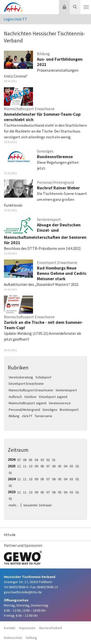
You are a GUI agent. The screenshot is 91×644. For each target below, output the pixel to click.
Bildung (14, 416)
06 (25, 460)
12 (19, 466)
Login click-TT (15, 19)
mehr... (13, 505)
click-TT (27, 416)
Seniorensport (66, 390)
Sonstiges (50, 410)
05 (31, 460)
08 (42, 466)
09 (36, 466)
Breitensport (69, 410)
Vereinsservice (60, 403)
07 (19, 460)
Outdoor (30, 397)
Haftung (31, 638)
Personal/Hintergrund (24, 410)
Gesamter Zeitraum (37, 505)
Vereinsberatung (21, 377)
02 (48, 460)
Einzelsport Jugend (53, 397)
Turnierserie (43, 416)
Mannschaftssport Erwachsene (31, 390)
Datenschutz (13, 638)
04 (36, 460)
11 (25, 466)
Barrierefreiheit (51, 628)
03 (42, 460)
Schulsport (43, 377)
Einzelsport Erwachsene (26, 384)
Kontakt (10, 628)
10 (31, 466)
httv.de (10, 535)
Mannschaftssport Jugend (28, 403)
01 (54, 460)
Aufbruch (15, 397)
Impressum (27, 628)
